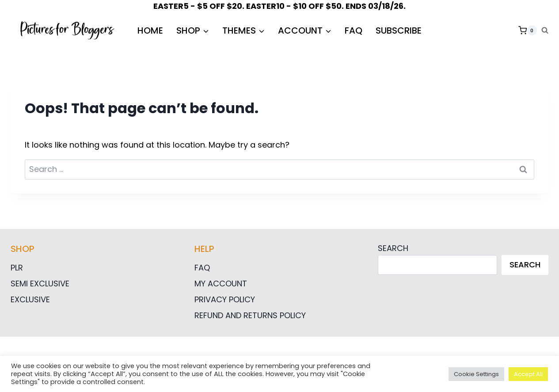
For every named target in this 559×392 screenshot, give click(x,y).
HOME (150, 30)
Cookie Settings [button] (476, 374)
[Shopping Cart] (528, 30)
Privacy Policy (225, 299)
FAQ (354, 30)
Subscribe (399, 30)
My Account (221, 284)
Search (393, 248)
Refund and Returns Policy (250, 315)
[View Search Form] (545, 30)
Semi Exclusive (40, 284)
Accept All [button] (528, 374)
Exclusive (30, 299)
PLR (17, 268)
